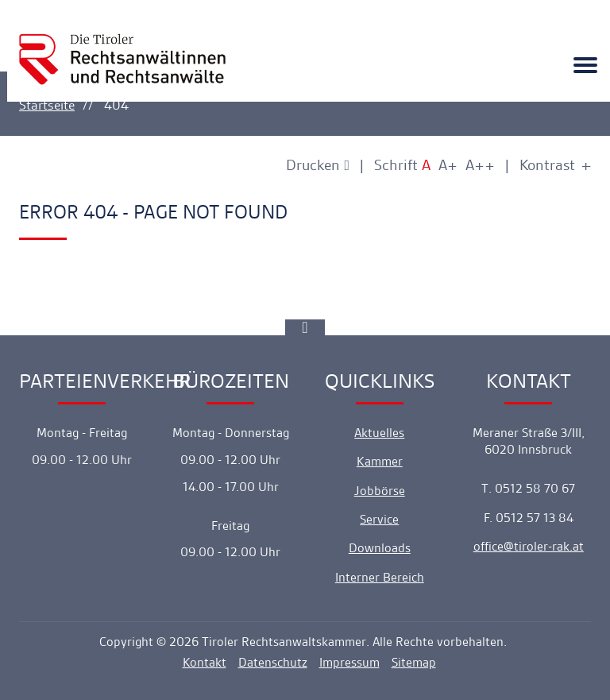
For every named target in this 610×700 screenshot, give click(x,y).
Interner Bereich (380, 577)
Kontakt (205, 662)
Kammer (380, 461)
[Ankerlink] (305, 327)
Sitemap (414, 662)
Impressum (349, 662)
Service (379, 519)
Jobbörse (380, 491)
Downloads (380, 548)
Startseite (47, 105)
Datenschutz (273, 662)
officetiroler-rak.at (529, 546)
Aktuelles (379, 433)
